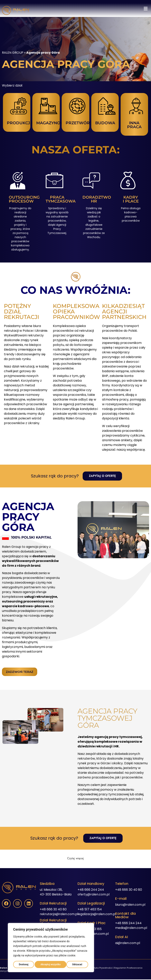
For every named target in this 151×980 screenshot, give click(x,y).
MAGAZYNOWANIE (55, 123)
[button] (146, 9)
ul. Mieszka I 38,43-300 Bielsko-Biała (56, 892)
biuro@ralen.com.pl (130, 905)
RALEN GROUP (13, 53)
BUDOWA (105, 123)
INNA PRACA (134, 125)
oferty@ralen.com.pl (94, 895)
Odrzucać (45, 964)
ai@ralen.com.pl (128, 943)
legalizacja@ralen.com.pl (97, 914)
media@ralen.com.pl (131, 928)
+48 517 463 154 (90, 910)
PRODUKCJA (20, 123)
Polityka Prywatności (101, 968)
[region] (51, 947)
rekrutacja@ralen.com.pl (59, 914)
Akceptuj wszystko (73, 964)
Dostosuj (23, 964)
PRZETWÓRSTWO (84, 123)
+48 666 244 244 (91, 890)
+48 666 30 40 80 (53, 910)
